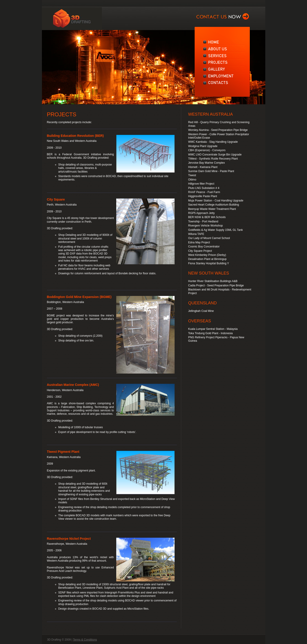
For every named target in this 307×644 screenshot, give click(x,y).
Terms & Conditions (85, 640)
